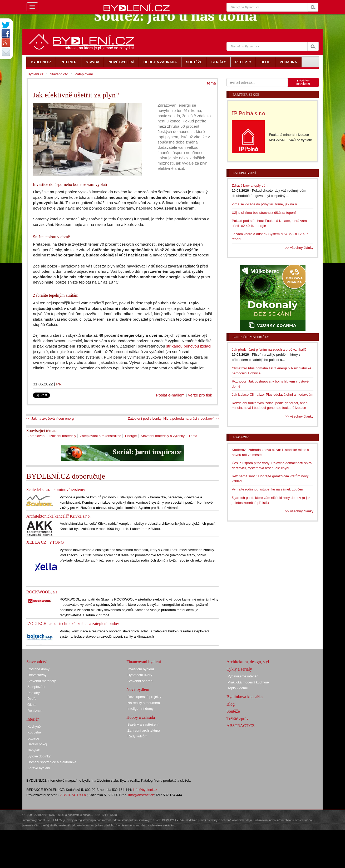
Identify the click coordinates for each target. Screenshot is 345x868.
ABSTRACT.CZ (241, 726)
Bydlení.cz (36, 74)
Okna (31, 705)
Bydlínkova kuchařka (245, 697)
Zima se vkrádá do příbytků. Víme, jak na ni (265, 204)
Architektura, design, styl (248, 662)
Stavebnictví (59, 74)
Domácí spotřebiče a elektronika (52, 762)
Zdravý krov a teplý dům (250, 185)
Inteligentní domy (141, 709)
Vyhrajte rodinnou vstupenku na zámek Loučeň (267, 489)
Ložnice (33, 738)
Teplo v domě (238, 688)
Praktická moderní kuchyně (248, 682)
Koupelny (34, 732)
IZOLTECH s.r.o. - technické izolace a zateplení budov (73, 624)
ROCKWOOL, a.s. (42, 592)
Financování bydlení (144, 662)
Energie (131, 436)
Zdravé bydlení (39, 768)
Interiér (33, 719)
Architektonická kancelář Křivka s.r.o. (58, 516)
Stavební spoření (140, 681)
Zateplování (37, 436)
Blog (231, 704)
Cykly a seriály (239, 669)
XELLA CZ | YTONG (45, 542)
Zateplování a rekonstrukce (100, 436)
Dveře (32, 699)
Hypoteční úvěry (140, 675)
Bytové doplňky (39, 756)
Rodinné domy (38, 669)
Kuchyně (34, 726)
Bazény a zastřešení (143, 724)
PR (59, 384)
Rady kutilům (137, 736)
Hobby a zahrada (141, 717)
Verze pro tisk (200, 395)
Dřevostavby (37, 675)
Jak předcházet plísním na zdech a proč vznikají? (269, 349)
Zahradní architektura (144, 730)
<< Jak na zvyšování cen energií (51, 418)
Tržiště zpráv (237, 719)
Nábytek (34, 750)
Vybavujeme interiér (243, 676)
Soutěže (233, 711)
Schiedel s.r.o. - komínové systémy (56, 490)
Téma (193, 436)
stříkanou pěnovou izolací (189, 346)
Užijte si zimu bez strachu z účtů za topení (264, 213)
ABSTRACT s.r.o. (74, 795)
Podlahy (34, 693)
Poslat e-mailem (170, 395)
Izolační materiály (63, 436)
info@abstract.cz (141, 795)
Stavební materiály (42, 681)
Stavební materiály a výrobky (163, 436)
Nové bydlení (138, 689)
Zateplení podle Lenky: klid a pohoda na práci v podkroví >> (173, 418)
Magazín (241, 437)
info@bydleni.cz (145, 790)
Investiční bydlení (141, 669)
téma (211, 83)
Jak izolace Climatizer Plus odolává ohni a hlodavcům (272, 395)
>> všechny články (299, 248)
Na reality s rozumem (144, 703)
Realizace (35, 711)
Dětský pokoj (37, 744)
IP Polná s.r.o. (249, 113)
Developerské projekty (144, 697)
